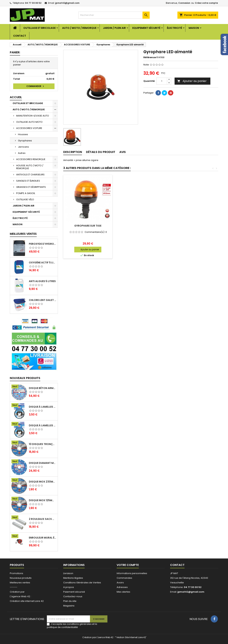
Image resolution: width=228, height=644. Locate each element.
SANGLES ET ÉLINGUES (28, 181)
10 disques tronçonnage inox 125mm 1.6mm (43, 444)
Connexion (184, 3)
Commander (36, 86)
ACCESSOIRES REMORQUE (31, 159)
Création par (17, 592)
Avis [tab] (123, 152)
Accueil (16, 97)
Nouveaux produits (25, 378)
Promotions (16, 573)
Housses (23, 134)
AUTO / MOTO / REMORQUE (79, 28)
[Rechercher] (114, 15)
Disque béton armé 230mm (43, 388)
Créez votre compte (206, 3)
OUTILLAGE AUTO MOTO (29, 122)
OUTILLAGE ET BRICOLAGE (39, 28)
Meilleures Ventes (23, 234)
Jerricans (23, 147)
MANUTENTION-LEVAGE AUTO (33, 116)
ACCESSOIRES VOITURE (29, 128)
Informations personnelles (132, 573)
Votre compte (128, 565)
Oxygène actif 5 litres (43, 263)
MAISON (194, 28)
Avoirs (120, 583)
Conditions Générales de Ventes (82, 583)
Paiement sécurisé (74, 592)
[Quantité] (162, 81)
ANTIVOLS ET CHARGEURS (30, 175)
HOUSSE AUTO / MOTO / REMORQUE (30, 167)
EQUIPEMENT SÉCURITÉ (146, 28)
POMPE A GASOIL (26, 193)
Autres (22, 153)
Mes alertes (123, 592)
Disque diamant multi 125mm (43, 463)
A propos (69, 587)
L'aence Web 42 (105, 637)
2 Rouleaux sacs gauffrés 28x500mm (43, 519)
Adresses (122, 587)
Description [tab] (73, 152)
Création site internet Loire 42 (27, 601)
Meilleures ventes (20, 583)
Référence (150, 57)
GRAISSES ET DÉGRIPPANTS (31, 187)
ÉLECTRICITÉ (174, 28)
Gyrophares (25, 141)
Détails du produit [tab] (101, 152)
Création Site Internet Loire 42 (130, 637)
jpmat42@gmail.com (67, 3)
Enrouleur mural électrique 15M (43, 538)
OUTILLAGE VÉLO (25, 199)
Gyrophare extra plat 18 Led (88, 226)
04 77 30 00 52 (33, 3)
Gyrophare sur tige (193, 226)
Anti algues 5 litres (42, 281)
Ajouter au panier (192, 81)
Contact (20, 36)
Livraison (68, 573)
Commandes (124, 578)
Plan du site (70, 601)
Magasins (69, 606)
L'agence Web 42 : (20, 596)
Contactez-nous (73, 596)
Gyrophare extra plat (141, 226)
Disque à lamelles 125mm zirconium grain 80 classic (43, 407)
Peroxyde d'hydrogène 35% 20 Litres (43, 244)
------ (14, 587)
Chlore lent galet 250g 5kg (43, 300)
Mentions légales (73, 578)
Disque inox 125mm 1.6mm (43, 500)
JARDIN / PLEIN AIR (114, 28)
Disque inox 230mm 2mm (43, 482)
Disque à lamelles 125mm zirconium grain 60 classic (43, 425)
